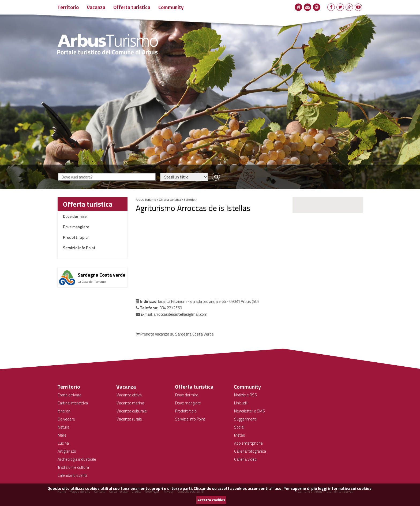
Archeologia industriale (77, 459)
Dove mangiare (76, 227)
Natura (63, 427)
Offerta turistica (132, 7)
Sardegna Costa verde (102, 275)
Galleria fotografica (250, 451)
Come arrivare (70, 395)
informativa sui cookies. (350, 488)
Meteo (240, 435)
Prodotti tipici (76, 237)
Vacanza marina (130, 403)
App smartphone (248, 443)
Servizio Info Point (79, 248)
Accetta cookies (211, 500)
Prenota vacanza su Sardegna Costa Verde (175, 334)
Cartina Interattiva (73, 403)
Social (239, 427)
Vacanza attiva (129, 395)
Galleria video (245, 459)
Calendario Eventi (72, 475)
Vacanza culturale (132, 411)
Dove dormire (75, 216)
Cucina (63, 443)
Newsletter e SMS (250, 411)
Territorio (68, 7)
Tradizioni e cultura (73, 467)
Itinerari (64, 411)
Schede (189, 200)
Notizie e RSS (245, 395)
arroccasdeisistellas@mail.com (180, 314)
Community (171, 7)
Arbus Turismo (146, 200)
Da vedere (66, 419)
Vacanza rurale (129, 419)
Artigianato (67, 451)
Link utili (241, 403)
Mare (62, 435)
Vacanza (96, 7)
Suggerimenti (245, 419)
